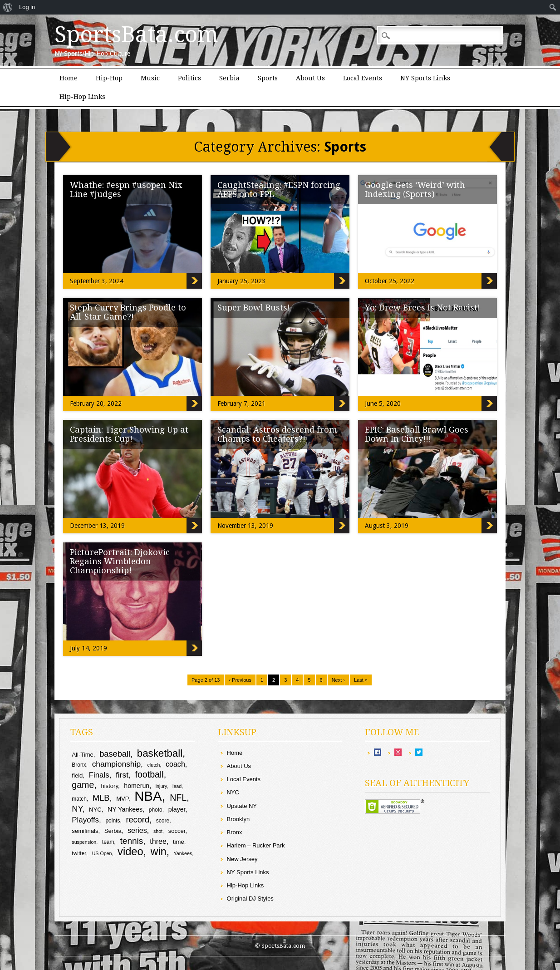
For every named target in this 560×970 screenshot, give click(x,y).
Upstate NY (242, 806)
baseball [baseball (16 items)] (115, 754)
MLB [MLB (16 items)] (101, 798)
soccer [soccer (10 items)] (177, 831)
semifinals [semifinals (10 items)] (85, 831)
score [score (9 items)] (163, 821)
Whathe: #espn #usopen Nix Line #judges (126, 190)
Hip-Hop (109, 78)
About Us (310, 78)
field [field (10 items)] (77, 776)
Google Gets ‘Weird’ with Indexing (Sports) (415, 190)
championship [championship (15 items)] (116, 764)
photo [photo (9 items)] (156, 810)
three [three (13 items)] (158, 841)
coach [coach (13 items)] (175, 764)
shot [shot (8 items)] (158, 831)
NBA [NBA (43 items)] (148, 796)
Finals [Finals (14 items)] (99, 775)
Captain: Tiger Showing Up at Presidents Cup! (129, 434)
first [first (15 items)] (122, 775)
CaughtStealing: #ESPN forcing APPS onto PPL (279, 190)
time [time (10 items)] (179, 842)
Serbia (229, 78)
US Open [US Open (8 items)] (102, 853)
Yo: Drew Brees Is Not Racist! (422, 308)
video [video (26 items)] (130, 852)
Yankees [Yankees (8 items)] (183, 853)
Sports (268, 78)
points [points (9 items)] (113, 821)
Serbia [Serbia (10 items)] (113, 831)
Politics (189, 78)
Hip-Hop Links (82, 97)
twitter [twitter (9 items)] (79, 853)
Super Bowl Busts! (254, 308)
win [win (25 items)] (159, 852)
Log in (27, 7)
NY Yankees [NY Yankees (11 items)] (125, 809)
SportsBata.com (136, 34)
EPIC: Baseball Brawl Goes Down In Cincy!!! (417, 434)
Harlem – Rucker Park (256, 845)
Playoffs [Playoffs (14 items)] (85, 820)
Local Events (363, 78)
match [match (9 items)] (79, 799)
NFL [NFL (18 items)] (178, 798)
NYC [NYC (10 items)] (95, 810)
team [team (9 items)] (108, 842)
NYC (233, 792)
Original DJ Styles (250, 899)
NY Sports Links (425, 78)
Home (69, 78)
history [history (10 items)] (109, 786)
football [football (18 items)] (149, 774)
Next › (338, 680)
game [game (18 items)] (83, 785)
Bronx (235, 832)
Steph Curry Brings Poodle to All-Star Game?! (128, 312)
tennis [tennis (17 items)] (132, 841)
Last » (361, 680)
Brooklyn (238, 819)
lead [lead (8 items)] (177, 786)
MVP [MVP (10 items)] (122, 799)
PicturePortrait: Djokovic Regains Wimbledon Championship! (120, 561)
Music (150, 78)
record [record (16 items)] (138, 820)
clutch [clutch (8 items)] (154, 765)
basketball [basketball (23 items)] (160, 753)
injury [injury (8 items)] (161, 786)
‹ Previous (240, 680)
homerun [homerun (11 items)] (137, 786)
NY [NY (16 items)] (77, 809)
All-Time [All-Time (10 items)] (83, 755)
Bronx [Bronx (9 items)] (79, 765)
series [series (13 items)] (137, 830)
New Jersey (242, 859)
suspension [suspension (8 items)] (84, 842)
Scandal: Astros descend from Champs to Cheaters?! (277, 434)
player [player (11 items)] (177, 809)
